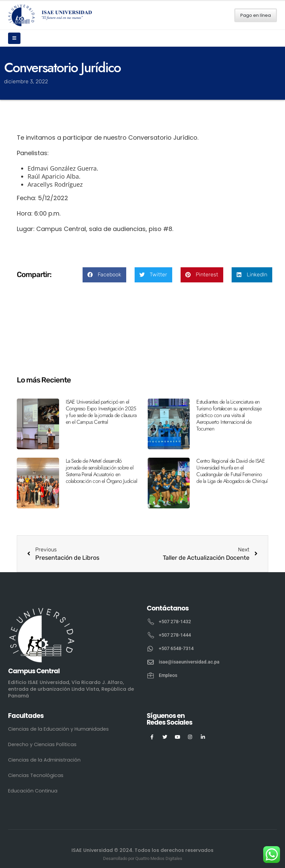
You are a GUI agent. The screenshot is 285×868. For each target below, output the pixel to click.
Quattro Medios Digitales (159, 858)
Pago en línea (256, 15)
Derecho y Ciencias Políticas (42, 744)
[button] (104, 275)
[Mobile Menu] (14, 38)
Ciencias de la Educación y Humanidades (58, 729)
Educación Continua (33, 791)
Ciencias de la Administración (44, 760)
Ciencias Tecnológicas (36, 775)
